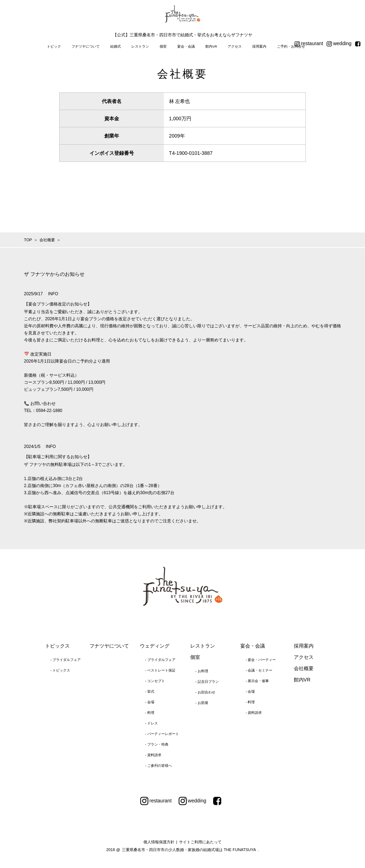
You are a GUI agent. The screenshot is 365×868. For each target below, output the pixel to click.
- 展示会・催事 (257, 681)
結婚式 (116, 46)
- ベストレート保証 (160, 670)
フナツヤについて (86, 46)
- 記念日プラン (207, 682)
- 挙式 (150, 691)
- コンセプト (155, 681)
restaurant (309, 44)
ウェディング (155, 646)
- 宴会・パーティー (261, 660)
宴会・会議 (186, 46)
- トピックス (60, 670)
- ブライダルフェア (66, 660)
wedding (339, 44)
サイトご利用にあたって (200, 842)
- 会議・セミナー (259, 670)
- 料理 (150, 713)
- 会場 (150, 702)
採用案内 (259, 46)
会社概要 (304, 668)
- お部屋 (202, 703)
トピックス (57, 646)
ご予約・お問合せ (291, 46)
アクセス (235, 46)
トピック (54, 46)
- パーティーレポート (162, 734)
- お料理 (202, 671)
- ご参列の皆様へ (159, 766)
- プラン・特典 (157, 744)
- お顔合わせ (205, 692)
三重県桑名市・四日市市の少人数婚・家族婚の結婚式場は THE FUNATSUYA (189, 850)
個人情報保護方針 (159, 842)
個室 (163, 46)
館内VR (211, 46)
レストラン (140, 46)
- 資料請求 (153, 755)
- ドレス (151, 723)
